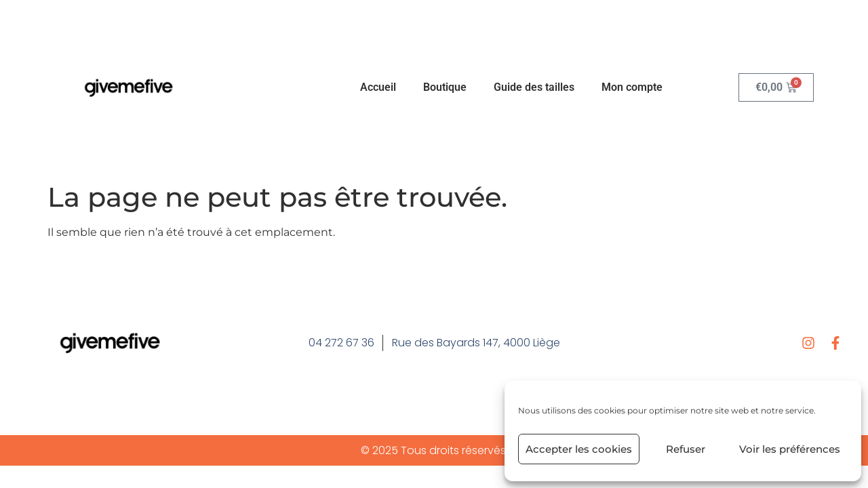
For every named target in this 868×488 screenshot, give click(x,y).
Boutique (445, 87)
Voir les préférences (790, 449)
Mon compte (632, 87)
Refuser (686, 449)
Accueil (378, 87)
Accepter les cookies (579, 449)
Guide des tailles (534, 87)
